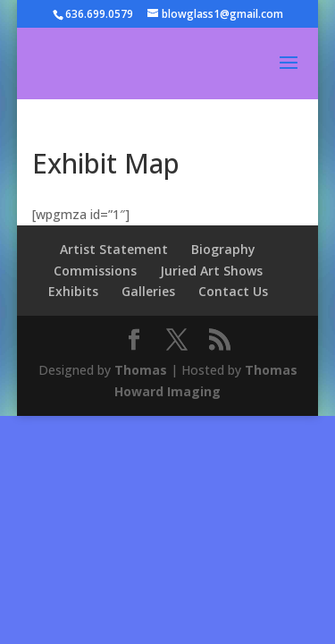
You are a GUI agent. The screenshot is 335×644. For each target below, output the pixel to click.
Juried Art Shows (211, 271)
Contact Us (233, 291)
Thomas (141, 370)
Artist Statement (114, 249)
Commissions (95, 271)
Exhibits (73, 291)
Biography (223, 249)
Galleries (148, 291)
